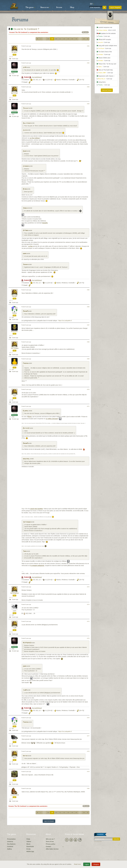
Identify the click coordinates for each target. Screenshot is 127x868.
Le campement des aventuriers (38, 32)
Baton (25, 189)
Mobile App (30, 851)
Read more (78, 864)
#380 (88, 788)
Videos (29, 842)
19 (52, 39)
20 (56, 39)
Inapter (14, 740)
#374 (88, 621)
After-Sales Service (52, 849)
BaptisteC (14, 93)
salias (25, 130)
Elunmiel (15, 53)
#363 (88, 87)
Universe (10, 842)
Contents (10, 846)
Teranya (25, 265)
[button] (92, 4)
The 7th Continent (21, 32)
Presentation (11, 839)
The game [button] (30, 7)
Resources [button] (45, 7)
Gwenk (25, 151)
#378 (88, 751)
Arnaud (14, 313)
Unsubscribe (98, 842)
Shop (72, 7)
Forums (59, 7)
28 (84, 39)
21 (60, 39)
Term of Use (50, 842)
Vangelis (25, 208)
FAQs (28, 839)
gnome (24, 254)
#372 (88, 587)
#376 (88, 718)
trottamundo (15, 348)
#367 (88, 325)
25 (76, 39)
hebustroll (15, 331)
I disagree (96, 864)
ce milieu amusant (52, 419)
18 (48, 39)
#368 (88, 342)
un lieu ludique (35, 138)
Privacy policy (51, 844)
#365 (88, 290)
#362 (88, 63)
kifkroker (26, 166)
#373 (88, 604)
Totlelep (26, 108)
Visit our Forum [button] (107, 90)
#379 (88, 772)
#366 (88, 307)
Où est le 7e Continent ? (24, 29)
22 (64, 39)
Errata (28, 849)
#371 (88, 406)
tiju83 (14, 628)
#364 (88, 104)
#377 (88, 736)
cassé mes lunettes (37, 509)
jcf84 (24, 67)
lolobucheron (15, 795)
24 (72, 39)
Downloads (30, 846)
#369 (88, 359)
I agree (87, 864)
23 (68, 39)
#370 (88, 389)
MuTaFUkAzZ (14, 593)
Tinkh (14, 396)
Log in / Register (115, 7)
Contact (48, 846)
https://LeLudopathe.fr (65, 321)
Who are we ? (50, 839)
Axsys (15, 758)
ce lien (30, 246)
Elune (30, 417)
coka (14, 778)
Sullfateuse (27, 123)
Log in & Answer (49, 821)
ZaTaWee (25, 231)
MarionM (14, 296)
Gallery (9, 849)
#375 (88, 638)
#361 (88, 46)
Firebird (15, 69)
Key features (11, 844)
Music (28, 844)
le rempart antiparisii (37, 566)
